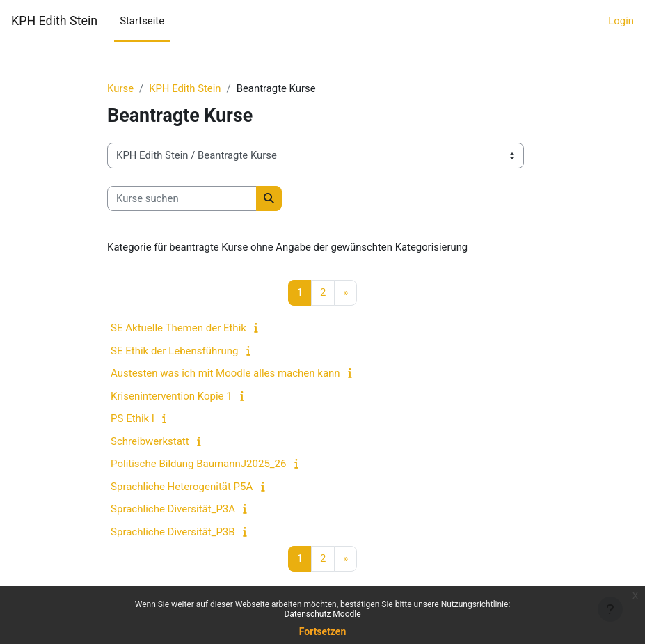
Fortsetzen (323, 631)
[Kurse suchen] (182, 198)
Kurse (120, 88)
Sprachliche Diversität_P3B (173, 532)
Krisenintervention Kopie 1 (172, 396)
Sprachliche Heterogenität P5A (182, 487)
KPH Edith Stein (54, 21)
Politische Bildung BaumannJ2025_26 (198, 464)
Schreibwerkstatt (150, 441)
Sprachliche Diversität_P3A (173, 509)
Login (621, 21)
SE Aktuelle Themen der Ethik (178, 328)
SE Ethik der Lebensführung (174, 351)
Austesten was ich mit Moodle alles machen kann (225, 373)
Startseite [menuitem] (142, 21)
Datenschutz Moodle (322, 614)
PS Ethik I (133, 418)
